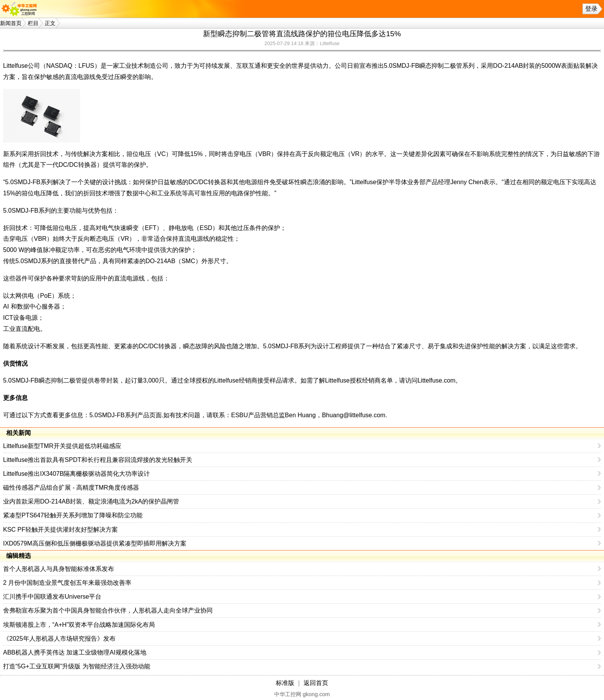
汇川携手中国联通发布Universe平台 (52, 597)
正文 (50, 23)
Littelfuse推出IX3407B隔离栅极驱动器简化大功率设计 (76, 474)
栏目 (33, 23)
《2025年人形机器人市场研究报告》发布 (59, 639)
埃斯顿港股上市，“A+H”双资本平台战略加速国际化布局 (79, 625)
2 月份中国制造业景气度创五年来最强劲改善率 (67, 583)
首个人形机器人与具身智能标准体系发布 (59, 569)
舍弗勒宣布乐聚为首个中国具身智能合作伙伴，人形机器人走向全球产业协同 (108, 610)
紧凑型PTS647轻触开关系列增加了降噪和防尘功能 (73, 515)
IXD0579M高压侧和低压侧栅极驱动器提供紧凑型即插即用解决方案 (95, 543)
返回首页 (316, 683)
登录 (591, 9)
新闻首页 (11, 23)
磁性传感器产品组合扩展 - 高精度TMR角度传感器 (71, 488)
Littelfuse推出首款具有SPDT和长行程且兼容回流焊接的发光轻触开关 (98, 460)
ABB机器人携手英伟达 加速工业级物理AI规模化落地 (75, 652)
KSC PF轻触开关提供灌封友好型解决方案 (60, 530)
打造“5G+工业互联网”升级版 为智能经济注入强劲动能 (77, 666)
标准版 (285, 683)
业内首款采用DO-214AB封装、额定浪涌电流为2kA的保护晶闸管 (91, 501)
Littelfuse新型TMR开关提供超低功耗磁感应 (62, 446)
